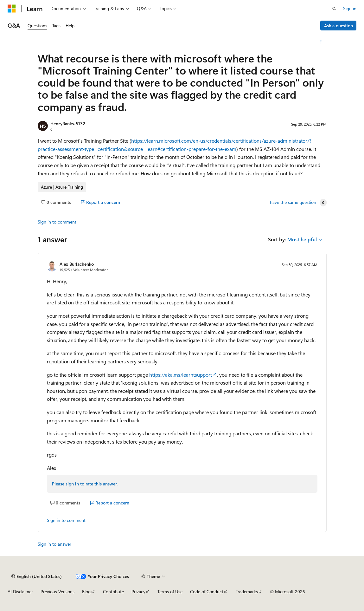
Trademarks (247, 591)
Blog (86, 591)
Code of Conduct (207, 591)
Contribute (113, 591)
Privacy (138, 591)
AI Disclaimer (20, 591)
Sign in (350, 8)
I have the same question (292, 202)
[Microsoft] (12, 9)
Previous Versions (57, 591)
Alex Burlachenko (77, 264)
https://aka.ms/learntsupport (181, 375)
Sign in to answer (54, 544)
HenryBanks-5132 (68, 123)
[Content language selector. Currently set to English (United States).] (37, 576)
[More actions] (321, 42)
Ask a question (338, 26)
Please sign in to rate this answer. (85, 484)
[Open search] (334, 9)
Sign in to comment (57, 222)
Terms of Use (170, 591)
